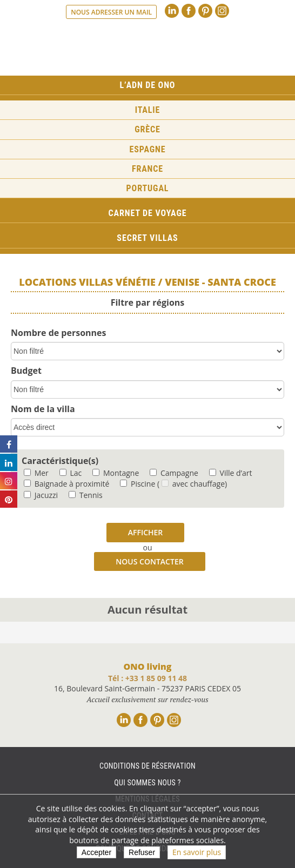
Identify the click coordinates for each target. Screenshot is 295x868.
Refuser (142, 852)
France (147, 169)
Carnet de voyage (148, 213)
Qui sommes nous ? (147, 783)
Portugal (148, 188)
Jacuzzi (41, 495)
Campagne (174, 473)
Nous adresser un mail (111, 12)
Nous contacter (149, 561)
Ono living (147, 48)
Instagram (222, 11)
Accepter (96, 852)
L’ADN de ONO (148, 85)
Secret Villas (147, 238)
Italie (148, 110)
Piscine (138, 484)
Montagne (116, 473)
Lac (71, 473)
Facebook (189, 11)
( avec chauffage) (192, 484)
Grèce (147, 129)
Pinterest (205, 11)
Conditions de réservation (147, 766)
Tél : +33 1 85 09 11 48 (147, 678)
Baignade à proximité (66, 484)
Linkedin (172, 11)
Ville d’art (231, 473)
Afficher (146, 532)
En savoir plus (197, 852)
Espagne (148, 149)
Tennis (86, 495)
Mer (36, 473)
